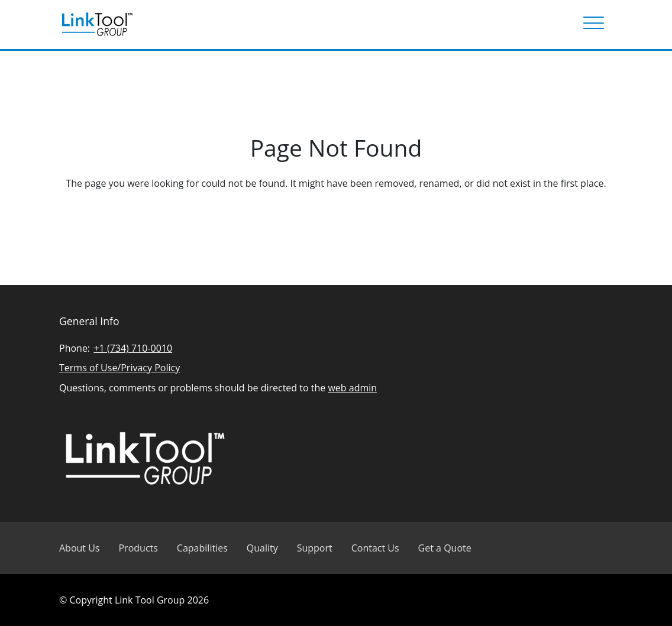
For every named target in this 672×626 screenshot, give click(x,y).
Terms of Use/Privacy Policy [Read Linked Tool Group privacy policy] (119, 368)
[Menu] (594, 25)
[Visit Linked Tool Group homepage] (97, 25)
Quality (262, 548)
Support (315, 548)
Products (138, 548)
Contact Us (375, 548)
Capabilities (202, 548)
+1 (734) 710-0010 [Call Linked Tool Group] (133, 348)
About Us (80, 548)
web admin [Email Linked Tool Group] (352, 388)
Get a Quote (445, 548)
